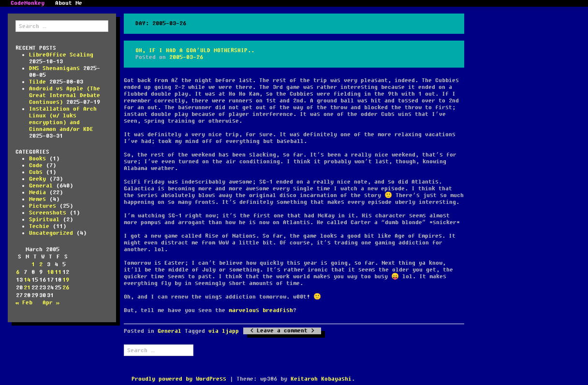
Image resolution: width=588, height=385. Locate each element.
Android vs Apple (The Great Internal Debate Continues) (65, 95)
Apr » (51, 303)
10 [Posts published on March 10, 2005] (50, 272)
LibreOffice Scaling (61, 55)
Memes (37, 199)
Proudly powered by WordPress (179, 379)
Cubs (36, 172)
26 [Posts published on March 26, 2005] (66, 288)
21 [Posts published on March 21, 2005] (27, 288)
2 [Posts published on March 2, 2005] (41, 264)
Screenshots (48, 213)
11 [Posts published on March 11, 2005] (58, 272)
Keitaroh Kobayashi (321, 379)
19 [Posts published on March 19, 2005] (66, 280)
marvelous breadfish (261, 310)
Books (37, 159)
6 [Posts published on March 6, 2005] (18, 272)
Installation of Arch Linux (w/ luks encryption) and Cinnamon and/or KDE (63, 119)
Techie (39, 226)
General (41, 186)
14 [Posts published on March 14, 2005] (27, 280)
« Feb (24, 303)
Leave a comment (282, 331)
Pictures (43, 206)
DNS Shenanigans (54, 68)
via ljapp (224, 331)
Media (37, 192)
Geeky (37, 179)
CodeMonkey (28, 3)
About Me (69, 3)
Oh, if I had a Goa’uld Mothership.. (195, 50)
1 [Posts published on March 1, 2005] (33, 264)
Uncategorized (51, 233)
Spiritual (44, 220)
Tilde (37, 82)
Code (36, 165)
